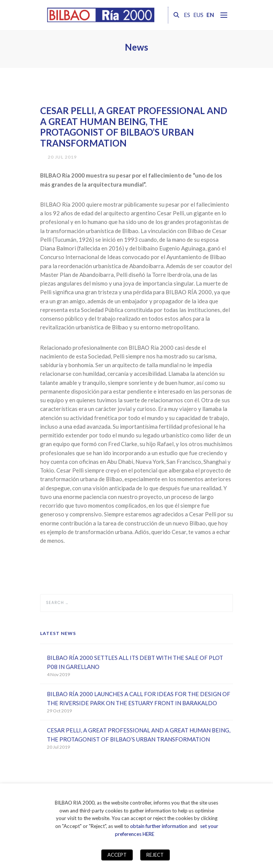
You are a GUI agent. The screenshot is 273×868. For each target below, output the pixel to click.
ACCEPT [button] (117, 855)
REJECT (155, 855)
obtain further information (159, 826)
